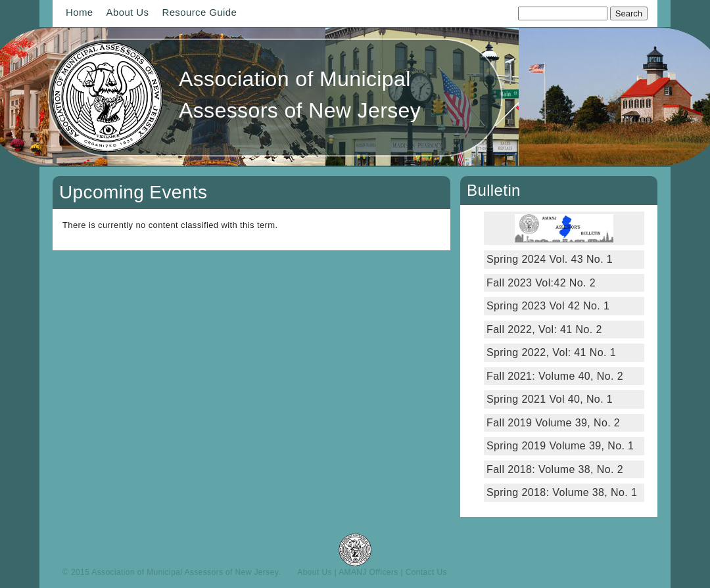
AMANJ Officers (368, 572)
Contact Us (426, 572)
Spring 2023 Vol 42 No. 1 (548, 306)
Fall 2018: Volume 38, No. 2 (555, 469)
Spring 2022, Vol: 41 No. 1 (551, 352)
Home (80, 12)
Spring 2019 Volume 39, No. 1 (560, 446)
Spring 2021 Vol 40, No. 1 (550, 399)
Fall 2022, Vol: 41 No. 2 (544, 329)
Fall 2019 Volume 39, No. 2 (553, 423)
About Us (128, 12)
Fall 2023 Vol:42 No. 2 (541, 283)
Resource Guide (199, 12)
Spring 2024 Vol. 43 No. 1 (550, 259)
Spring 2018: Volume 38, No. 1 (563, 492)
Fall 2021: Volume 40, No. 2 (555, 376)
